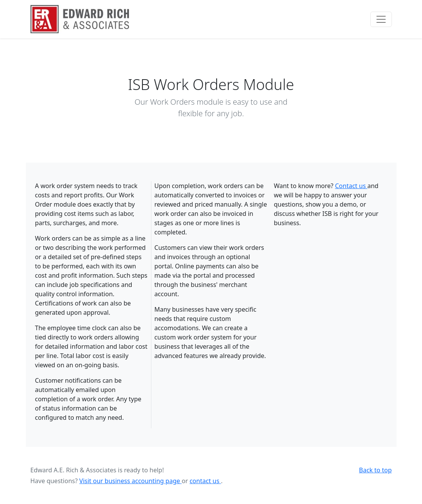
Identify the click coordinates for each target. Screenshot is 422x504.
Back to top (375, 470)
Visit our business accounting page (130, 481)
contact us (205, 481)
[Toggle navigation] (381, 19)
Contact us (351, 186)
